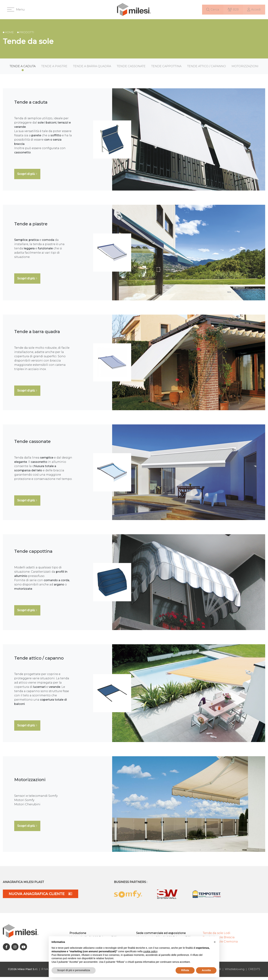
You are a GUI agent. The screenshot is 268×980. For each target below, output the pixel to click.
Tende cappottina (166, 69)
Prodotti (27, 35)
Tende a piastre (54, 69)
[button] (16, 11)
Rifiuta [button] (185, 970)
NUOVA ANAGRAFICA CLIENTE (41, 897)
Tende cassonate (131, 69)
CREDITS (254, 972)
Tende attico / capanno (207, 69)
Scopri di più (27, 177)
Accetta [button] (206, 970)
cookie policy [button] (150, 951)
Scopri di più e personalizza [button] (74, 970)
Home (9, 35)
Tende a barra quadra (92, 69)
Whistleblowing (235, 972)
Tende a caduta (23, 69)
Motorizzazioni (245, 69)
